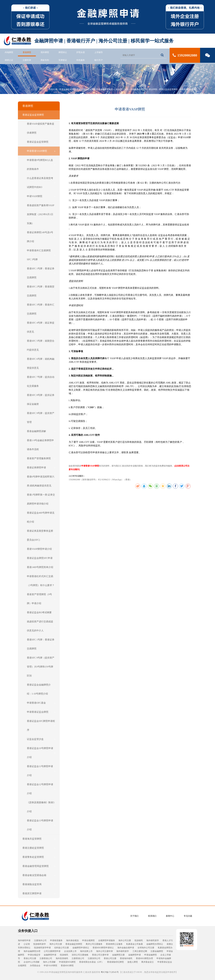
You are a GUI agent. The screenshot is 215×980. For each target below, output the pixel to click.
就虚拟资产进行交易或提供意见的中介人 (41, 626)
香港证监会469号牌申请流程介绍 (41, 517)
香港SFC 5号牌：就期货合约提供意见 (41, 345)
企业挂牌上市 (70, 951)
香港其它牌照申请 (39, 894)
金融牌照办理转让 (155, 944)
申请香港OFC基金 (41, 703)
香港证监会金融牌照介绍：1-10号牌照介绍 (41, 689)
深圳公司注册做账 (80, 955)
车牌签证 (63, 60)
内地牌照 (9, 52)
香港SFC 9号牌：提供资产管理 (41, 418)
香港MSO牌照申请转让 (103, 948)
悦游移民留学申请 (42, 948)
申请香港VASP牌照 (188, 89)
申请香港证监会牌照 (41, 712)
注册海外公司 (40, 940)
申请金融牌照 (150, 955)
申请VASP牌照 (41, 196)
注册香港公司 (46, 958)
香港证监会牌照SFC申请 (41, 558)
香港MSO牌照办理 (144, 958)
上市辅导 (99, 52)
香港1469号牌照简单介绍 (41, 567)
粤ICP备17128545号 (110, 972)
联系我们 (152, 916)
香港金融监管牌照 (74, 944)
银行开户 (99, 60)
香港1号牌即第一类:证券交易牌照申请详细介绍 (41, 499)
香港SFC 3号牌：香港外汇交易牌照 (41, 309)
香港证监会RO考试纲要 (41, 612)
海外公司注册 (125, 940)
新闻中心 (170, 916)
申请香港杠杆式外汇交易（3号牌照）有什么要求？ (41, 581)
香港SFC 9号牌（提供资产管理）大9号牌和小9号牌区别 (41, 667)
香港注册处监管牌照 (39, 848)
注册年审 (27, 60)
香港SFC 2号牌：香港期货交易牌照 (41, 291)
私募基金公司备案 (135, 944)
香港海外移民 (126, 958)
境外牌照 (45, 52)
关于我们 (134, 916)
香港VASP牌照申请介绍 (41, 549)
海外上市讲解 (49, 962)
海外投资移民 (62, 958)
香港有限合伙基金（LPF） (91, 962)
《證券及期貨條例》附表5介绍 (41, 807)
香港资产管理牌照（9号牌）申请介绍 (41, 599)
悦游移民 (139, 940)
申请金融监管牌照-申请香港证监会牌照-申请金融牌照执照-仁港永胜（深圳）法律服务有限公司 (103, 89)
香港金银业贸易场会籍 (39, 875)
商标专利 (45, 60)
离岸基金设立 (148, 962)
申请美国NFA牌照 (67, 962)
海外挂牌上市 (86, 951)
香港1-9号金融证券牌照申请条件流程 (41, 445)
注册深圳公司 (94, 958)
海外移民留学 (153, 940)
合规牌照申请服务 (107, 940)
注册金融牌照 (157, 951)
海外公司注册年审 (105, 951)
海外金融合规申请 (126, 948)
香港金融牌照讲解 (41, 431)
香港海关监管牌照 (39, 839)
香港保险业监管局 (39, 884)
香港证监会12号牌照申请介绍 (41, 789)
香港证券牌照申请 (41, 468)
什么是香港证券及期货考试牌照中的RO (41, 183)
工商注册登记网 (140, 951)
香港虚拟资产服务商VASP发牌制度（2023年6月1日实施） (41, 214)
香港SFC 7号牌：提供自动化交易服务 (41, 381)
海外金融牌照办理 (32, 951)
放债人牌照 (133, 962)
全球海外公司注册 (146, 948)
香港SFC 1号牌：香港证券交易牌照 (41, 273)
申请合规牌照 (88, 940)
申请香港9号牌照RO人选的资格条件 (41, 165)
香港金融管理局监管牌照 (39, 866)
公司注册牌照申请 (52, 951)
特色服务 (81, 60)
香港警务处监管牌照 (39, 857)
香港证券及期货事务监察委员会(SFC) (41, 535)
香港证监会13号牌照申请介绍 (41, 825)
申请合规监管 (34, 955)
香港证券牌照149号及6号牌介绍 (41, 237)
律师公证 (9, 60)
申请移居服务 (56, 940)
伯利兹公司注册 (62, 948)
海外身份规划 (72, 940)
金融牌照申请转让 (81, 948)
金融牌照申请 (50, 955)
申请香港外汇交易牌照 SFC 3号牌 (41, 255)
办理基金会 (35, 966)
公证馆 (27, 944)
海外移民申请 (24, 940)
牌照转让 (63, 52)
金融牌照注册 (118, 955)
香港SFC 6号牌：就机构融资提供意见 (41, 363)
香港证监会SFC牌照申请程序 (41, 726)
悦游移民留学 (40, 944)
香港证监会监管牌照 (168, 89)
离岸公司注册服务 (94, 944)
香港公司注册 (30, 958)
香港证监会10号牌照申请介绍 (41, 753)
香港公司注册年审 (100, 955)
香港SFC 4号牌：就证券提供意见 (41, 327)
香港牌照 (27, 52)
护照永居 (81, 52)
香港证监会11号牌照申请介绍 (41, 771)
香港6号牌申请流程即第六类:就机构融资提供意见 (41, 481)
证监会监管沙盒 (41, 739)
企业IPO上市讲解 (32, 962)
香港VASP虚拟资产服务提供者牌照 (41, 128)
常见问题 (188, 916)
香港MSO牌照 (67, 966)
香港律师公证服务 (114, 944)
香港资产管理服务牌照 (41, 458)
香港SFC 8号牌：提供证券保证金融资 (41, 400)
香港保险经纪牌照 (115, 962)
